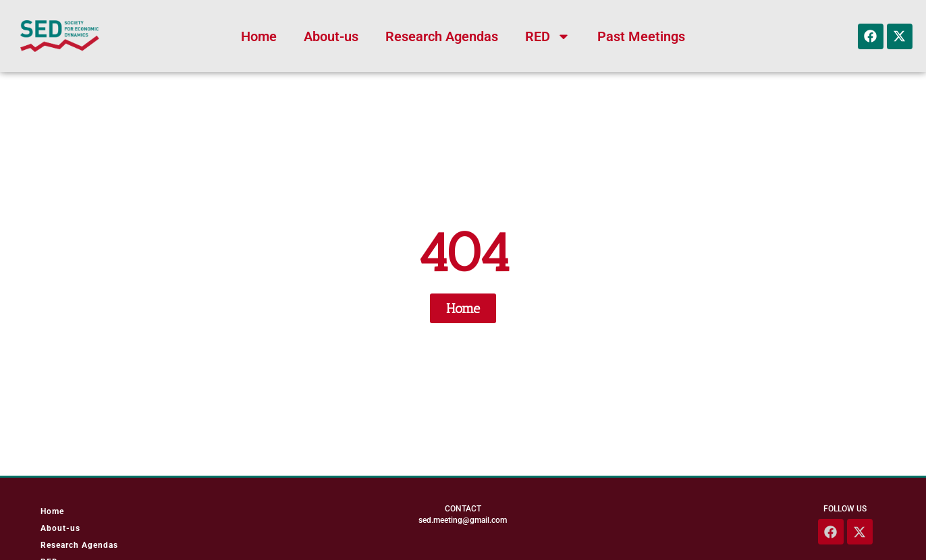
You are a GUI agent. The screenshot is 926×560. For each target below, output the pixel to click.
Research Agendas (442, 36)
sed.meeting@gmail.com (463, 520)
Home (259, 36)
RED (548, 36)
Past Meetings (641, 36)
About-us (331, 36)
